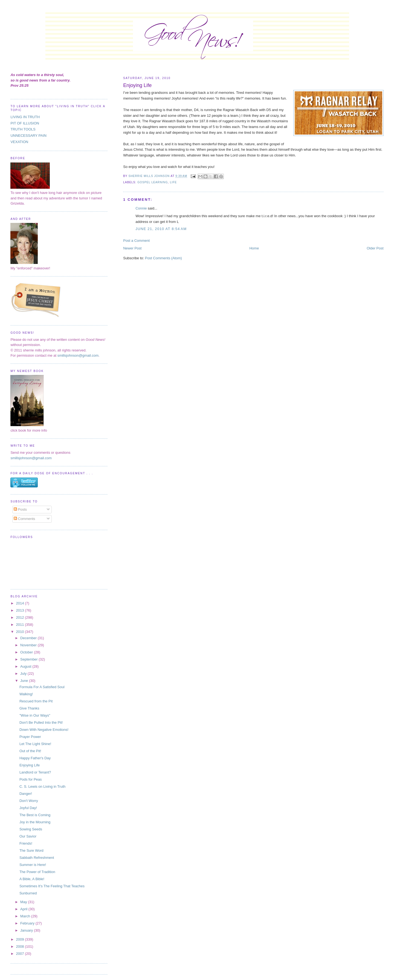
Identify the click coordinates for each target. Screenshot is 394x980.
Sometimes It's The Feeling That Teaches (52, 886)
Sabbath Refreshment (37, 858)
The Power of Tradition (37, 872)
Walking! (26, 694)
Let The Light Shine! (35, 744)
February (28, 923)
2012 (20, 617)
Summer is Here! (33, 865)
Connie (141, 208)
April (24, 909)
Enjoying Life (30, 765)
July (24, 674)
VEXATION (19, 142)
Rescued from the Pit (36, 701)
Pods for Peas (31, 779)
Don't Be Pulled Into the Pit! (41, 722)
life (173, 182)
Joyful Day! (28, 808)
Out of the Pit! (30, 751)
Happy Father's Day (35, 758)
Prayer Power (30, 737)
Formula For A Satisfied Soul (42, 687)
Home (254, 248)
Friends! (26, 843)
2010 (20, 632)
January (27, 930)
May (24, 902)
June (25, 681)
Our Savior (28, 836)
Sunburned (28, 893)
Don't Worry (29, 801)
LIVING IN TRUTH (25, 117)
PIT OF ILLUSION (25, 123)
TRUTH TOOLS (23, 129)
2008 (20, 946)
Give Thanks (29, 708)
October (27, 652)
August (26, 666)
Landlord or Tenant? (35, 772)
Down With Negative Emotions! (44, 730)
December (29, 638)
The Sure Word (31, 850)
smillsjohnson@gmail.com (78, 355)
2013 (20, 610)
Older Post (375, 248)
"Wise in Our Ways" (35, 715)
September (29, 659)
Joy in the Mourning (35, 822)
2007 (20, 954)
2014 (20, 603)
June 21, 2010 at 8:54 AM (161, 229)
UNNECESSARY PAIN (28, 136)
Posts (20, 509)
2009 (20, 939)
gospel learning (153, 182)
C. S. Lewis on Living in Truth (42, 786)
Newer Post (132, 248)
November (29, 645)
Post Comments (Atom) (163, 258)
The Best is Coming (35, 815)
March (26, 916)
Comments (24, 519)
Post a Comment (136, 241)
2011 (20, 625)
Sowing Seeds (31, 829)
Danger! (26, 794)
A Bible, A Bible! (32, 879)
